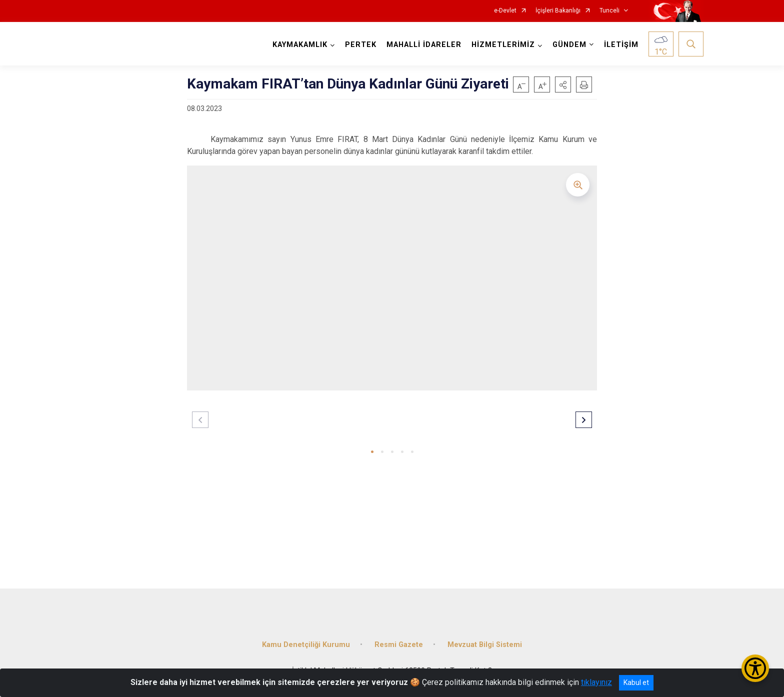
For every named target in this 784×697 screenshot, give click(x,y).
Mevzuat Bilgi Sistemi (485, 645)
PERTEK (361, 45)
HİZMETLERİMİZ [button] (503, 45)
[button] (563, 84)
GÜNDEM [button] (569, 45)
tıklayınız (596, 682)
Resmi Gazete (399, 645)
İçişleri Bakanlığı (558, 11)
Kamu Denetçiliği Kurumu (306, 645)
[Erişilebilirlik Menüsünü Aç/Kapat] (755, 668)
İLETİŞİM (621, 45)
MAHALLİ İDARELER (424, 45)
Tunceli (609, 11)
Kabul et (636, 682)
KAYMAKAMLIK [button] (300, 45)
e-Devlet (505, 11)
